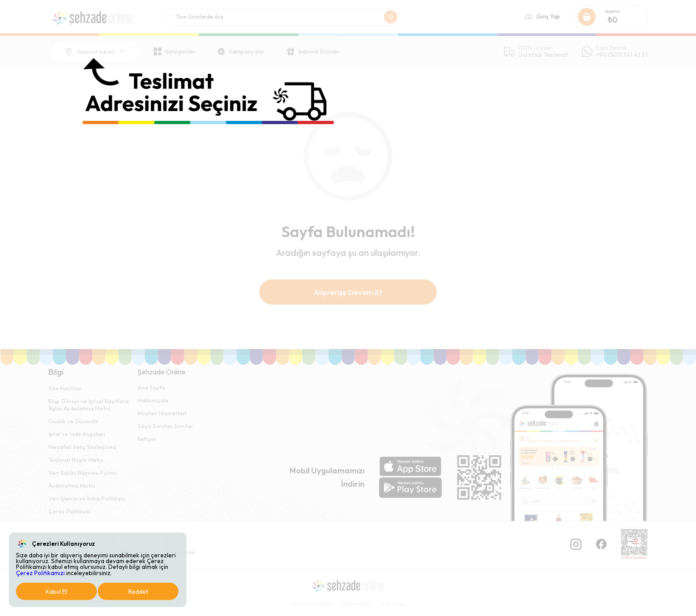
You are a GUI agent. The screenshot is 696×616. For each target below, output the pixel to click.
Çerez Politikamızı (40, 573)
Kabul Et (57, 592)
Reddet (138, 592)
